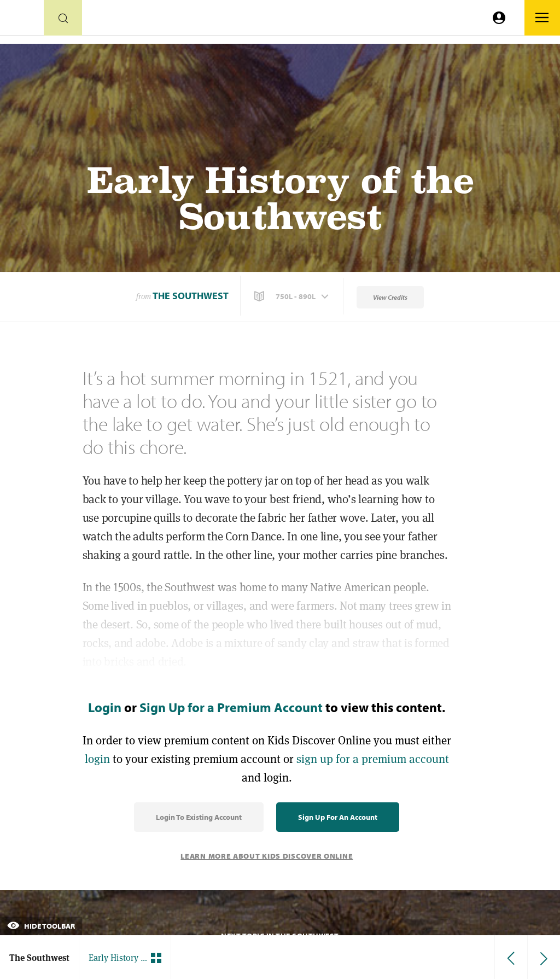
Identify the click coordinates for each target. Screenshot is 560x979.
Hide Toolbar (41, 926)
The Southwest (191, 296)
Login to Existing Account (199, 817)
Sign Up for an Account (338, 817)
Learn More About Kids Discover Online (267, 856)
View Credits (390, 297)
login (97, 759)
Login (105, 707)
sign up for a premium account (373, 759)
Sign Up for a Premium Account (231, 707)
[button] (293, 296)
